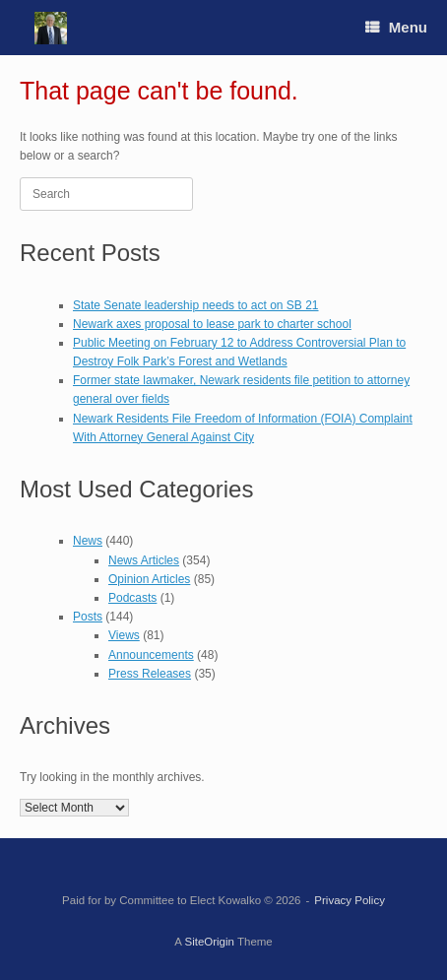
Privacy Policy (350, 900)
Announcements (151, 655)
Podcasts (132, 598)
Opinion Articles (149, 579)
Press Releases (150, 674)
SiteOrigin (209, 942)
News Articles (144, 560)
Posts (88, 617)
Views (124, 635)
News (88, 541)
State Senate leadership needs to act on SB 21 (196, 305)
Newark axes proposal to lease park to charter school (212, 324)
